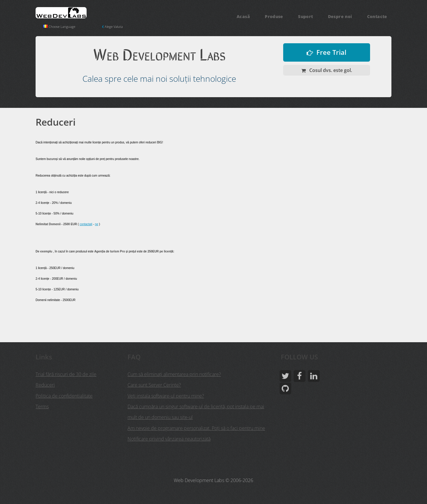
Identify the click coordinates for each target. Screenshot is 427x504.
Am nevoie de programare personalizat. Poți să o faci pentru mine (196, 428)
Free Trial (331, 52)
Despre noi (340, 16)
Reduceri (45, 385)
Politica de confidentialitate (64, 396)
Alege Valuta (115, 27)
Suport (305, 16)
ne (97, 224)
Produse (274, 16)
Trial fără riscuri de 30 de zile (66, 374)
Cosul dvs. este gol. (330, 70)
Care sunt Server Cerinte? (154, 385)
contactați (86, 224)
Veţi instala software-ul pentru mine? (166, 396)
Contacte (377, 16)
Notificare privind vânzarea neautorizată (169, 438)
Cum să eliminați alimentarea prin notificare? (174, 374)
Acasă (243, 16)
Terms (42, 406)
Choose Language (60, 27)
